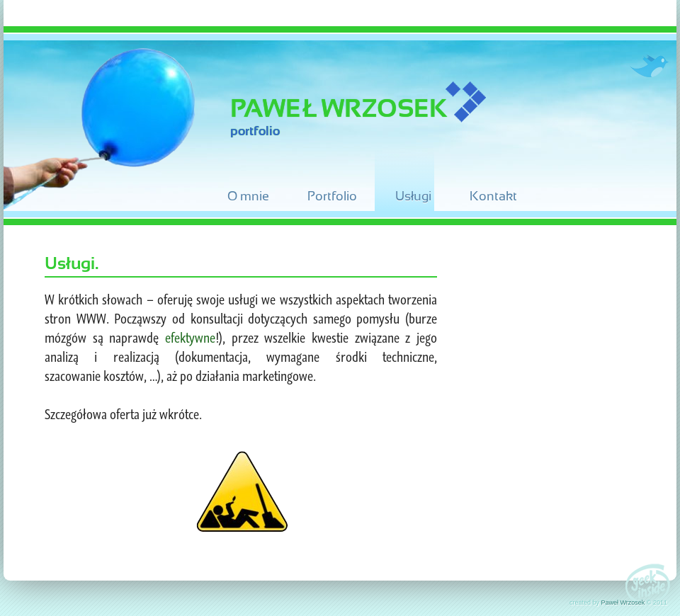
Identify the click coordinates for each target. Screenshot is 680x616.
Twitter (648, 66)
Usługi (413, 196)
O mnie (248, 196)
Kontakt (493, 196)
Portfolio (332, 196)
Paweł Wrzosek (339, 108)
